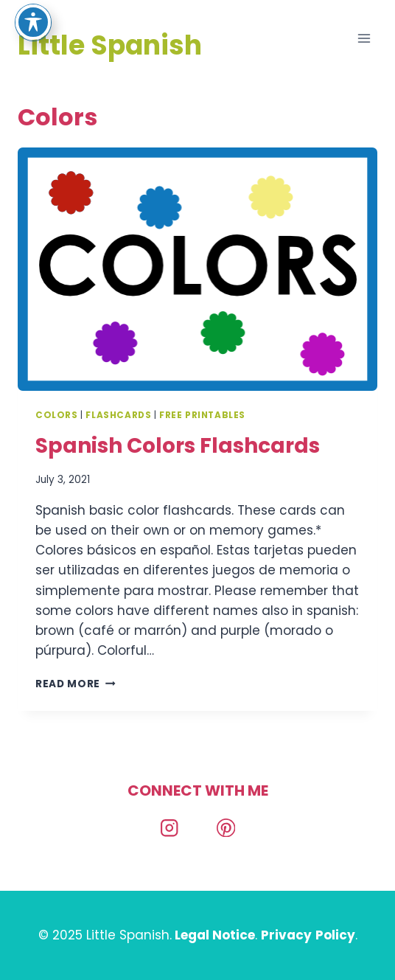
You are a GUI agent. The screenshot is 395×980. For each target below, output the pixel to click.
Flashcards (118, 415)
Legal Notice (215, 935)
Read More (76, 684)
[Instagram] (169, 828)
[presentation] (197, 269)
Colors (57, 415)
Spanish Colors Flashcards (178, 446)
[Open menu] (364, 38)
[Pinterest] (226, 828)
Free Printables (202, 415)
